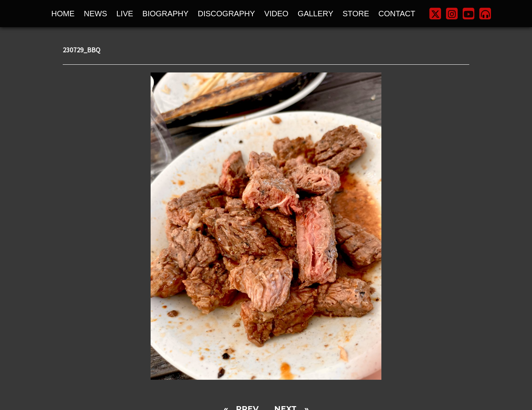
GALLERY (316, 14)
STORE (356, 14)
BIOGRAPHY (166, 14)
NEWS (96, 14)
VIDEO (276, 14)
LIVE (125, 14)
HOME (63, 14)
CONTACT (397, 14)
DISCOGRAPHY (227, 14)
